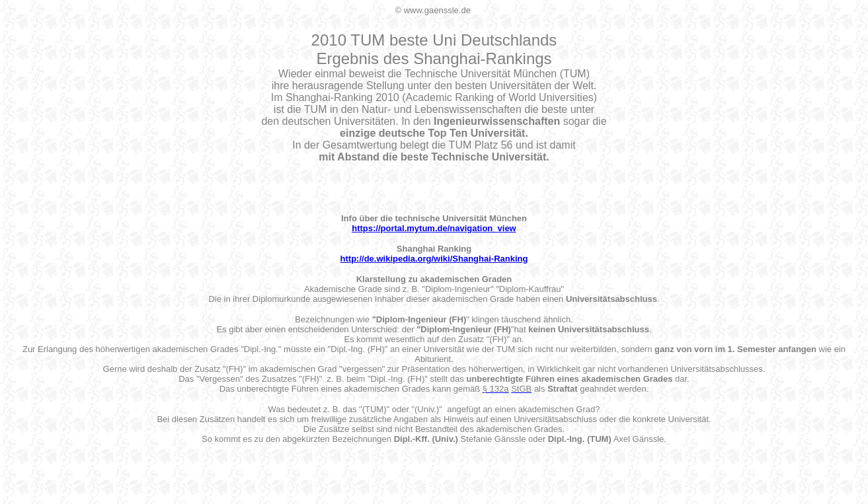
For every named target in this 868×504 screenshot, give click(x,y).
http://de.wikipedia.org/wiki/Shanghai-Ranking (434, 259)
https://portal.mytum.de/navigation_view (434, 228)
